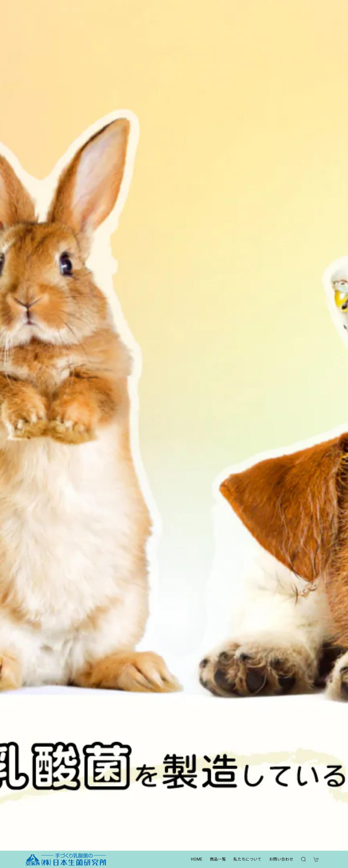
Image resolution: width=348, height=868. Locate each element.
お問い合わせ (281, 859)
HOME (196, 859)
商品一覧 (218, 859)
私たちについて (248, 859)
